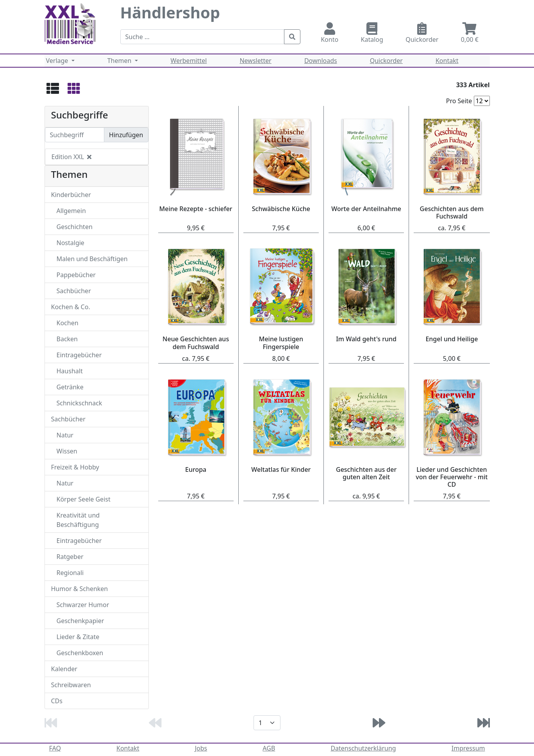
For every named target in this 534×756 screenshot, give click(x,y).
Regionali (70, 573)
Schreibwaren (71, 685)
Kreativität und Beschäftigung (78, 520)
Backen (67, 339)
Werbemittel (189, 61)
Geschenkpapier (80, 621)
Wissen (67, 451)
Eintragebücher (79, 355)
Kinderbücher (71, 195)
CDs (57, 701)
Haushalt (70, 371)
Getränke (70, 387)
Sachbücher (74, 291)
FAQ (55, 748)
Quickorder (422, 33)
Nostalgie (71, 243)
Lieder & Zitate (78, 637)
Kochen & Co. (71, 307)
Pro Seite (459, 101)
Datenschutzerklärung (363, 748)
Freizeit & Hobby (75, 467)
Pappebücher (76, 275)
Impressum (468, 748)
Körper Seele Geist (84, 499)
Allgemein (71, 211)
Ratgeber (70, 557)
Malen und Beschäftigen (92, 259)
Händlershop (170, 12)
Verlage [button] (58, 61)
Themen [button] (120, 61)
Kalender (64, 669)
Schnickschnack (79, 403)
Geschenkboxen (80, 653)
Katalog (372, 33)
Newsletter (255, 61)
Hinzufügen (126, 135)
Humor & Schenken (80, 589)
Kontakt (447, 61)
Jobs (201, 748)
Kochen (68, 323)
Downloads (321, 61)
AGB (269, 748)
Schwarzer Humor (83, 605)
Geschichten (75, 227)
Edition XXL (72, 157)
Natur (65, 435)
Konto (330, 33)
